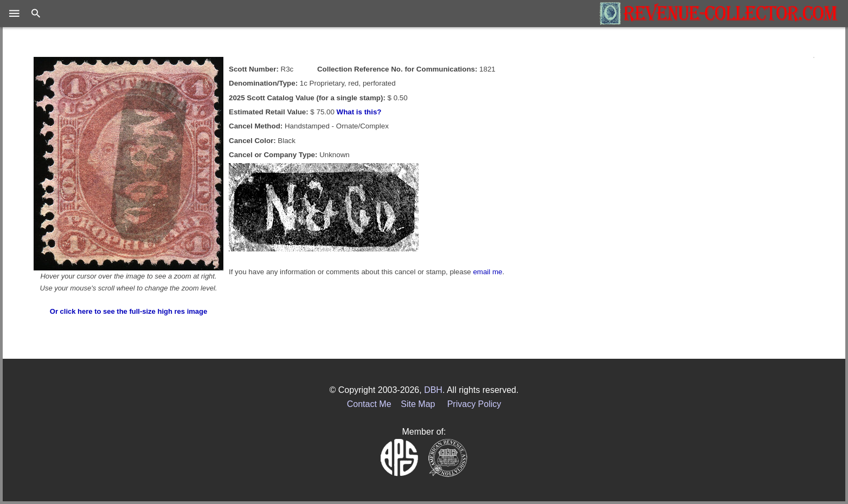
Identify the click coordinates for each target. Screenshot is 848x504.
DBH (433, 390)
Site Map (418, 404)
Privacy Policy (474, 404)
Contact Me (369, 404)
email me (487, 272)
